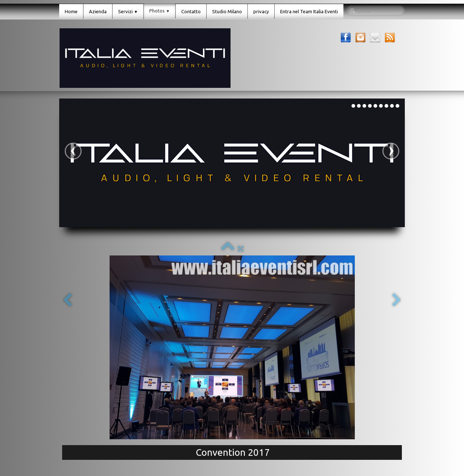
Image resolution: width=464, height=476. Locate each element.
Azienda (98, 11)
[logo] (145, 58)
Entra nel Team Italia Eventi (309, 11)
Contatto (191, 11)
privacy (261, 11)
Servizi (128, 11)
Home (71, 11)
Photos (160, 11)
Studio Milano (227, 11)
